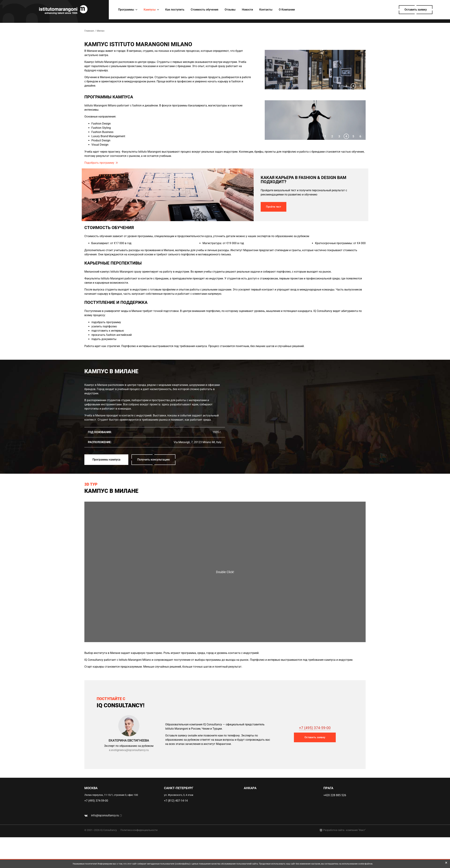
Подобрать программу (99, 163)
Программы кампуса (106, 460)
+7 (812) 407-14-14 (176, 801)
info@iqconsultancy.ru (105, 815)
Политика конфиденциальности (139, 830)
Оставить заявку (416, 10)
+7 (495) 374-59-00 (315, 728)
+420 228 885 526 (335, 795)
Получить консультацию (154, 460)
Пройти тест (274, 207)
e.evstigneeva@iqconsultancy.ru (129, 750)
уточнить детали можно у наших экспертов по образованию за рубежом (261, 236)
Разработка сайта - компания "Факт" (343, 830)
